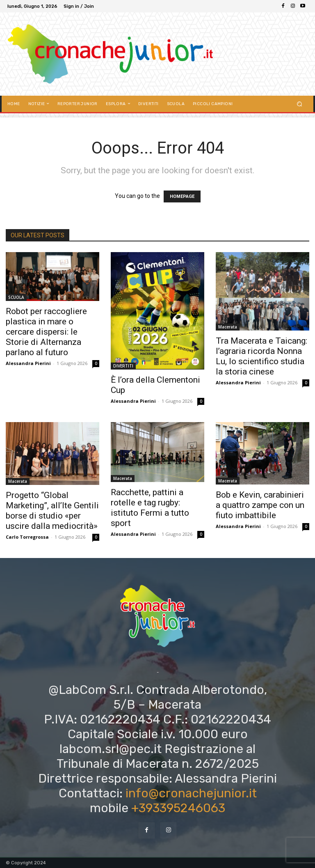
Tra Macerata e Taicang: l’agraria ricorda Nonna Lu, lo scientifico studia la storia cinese (261, 356)
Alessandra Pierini (28, 363)
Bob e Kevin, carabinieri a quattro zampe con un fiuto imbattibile (260, 505)
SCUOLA (16, 297)
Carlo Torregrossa (27, 537)
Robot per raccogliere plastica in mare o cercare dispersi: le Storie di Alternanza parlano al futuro (46, 332)
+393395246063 (178, 808)
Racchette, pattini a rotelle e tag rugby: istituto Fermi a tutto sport (150, 508)
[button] (300, 104)
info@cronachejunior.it (191, 793)
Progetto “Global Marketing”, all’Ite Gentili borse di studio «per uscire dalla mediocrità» (52, 511)
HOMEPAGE (182, 196)
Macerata (228, 327)
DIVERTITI (123, 366)
